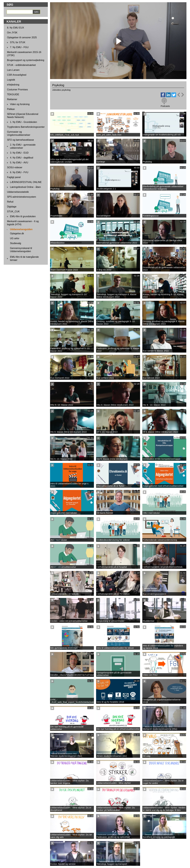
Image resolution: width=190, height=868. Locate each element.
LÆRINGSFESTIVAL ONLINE (26, 182)
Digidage (12, 207)
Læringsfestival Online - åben (25, 187)
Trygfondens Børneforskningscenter (26, 127)
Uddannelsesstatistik (18, 192)
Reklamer (12, 99)
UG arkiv (15, 238)
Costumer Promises (17, 90)
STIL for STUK (18, 42)
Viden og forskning (20, 104)
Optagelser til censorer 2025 (22, 37)
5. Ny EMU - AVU (19, 163)
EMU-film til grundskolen (23, 216)
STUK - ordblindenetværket (21, 65)
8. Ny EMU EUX (16, 28)
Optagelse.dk (17, 233)
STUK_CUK (13, 212)
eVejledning (13, 85)
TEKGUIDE (13, 94)
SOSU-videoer (15, 167)
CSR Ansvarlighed (17, 75)
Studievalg (16, 243)
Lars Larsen (13, 70)
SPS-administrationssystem (22, 197)
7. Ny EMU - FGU (19, 47)
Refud (10, 202)
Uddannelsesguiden (21, 229)
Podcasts (165, 106)
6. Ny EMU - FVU (19, 172)
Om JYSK (12, 33)
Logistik (11, 80)
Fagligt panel (14, 177)
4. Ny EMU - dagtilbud (22, 158)
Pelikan (11, 109)
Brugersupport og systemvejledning (26, 60)
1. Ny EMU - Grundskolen (24, 122)
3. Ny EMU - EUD (19, 153)
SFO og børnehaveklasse (21, 140)
